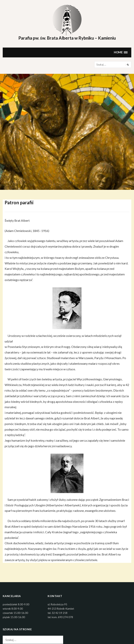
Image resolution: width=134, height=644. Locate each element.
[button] (121, 52)
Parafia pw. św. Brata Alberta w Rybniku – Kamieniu (67, 38)
